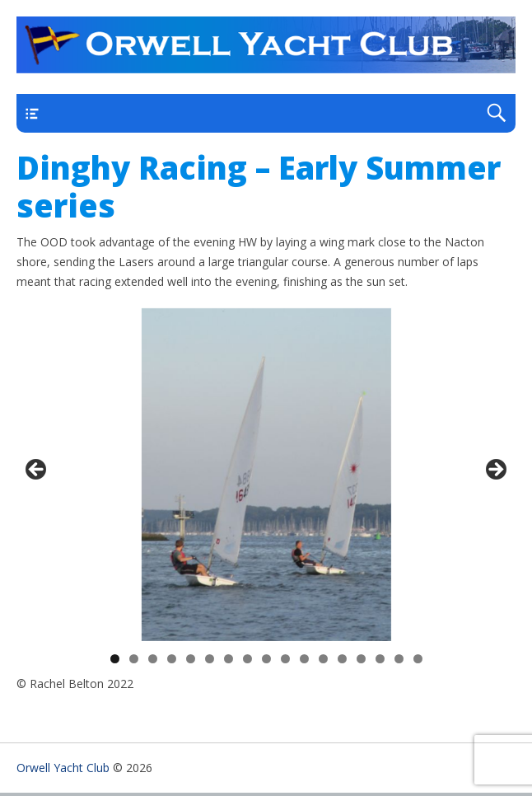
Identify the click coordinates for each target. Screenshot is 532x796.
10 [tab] (286, 659)
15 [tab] (380, 659)
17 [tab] (418, 659)
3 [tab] (153, 659)
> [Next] (495, 471)
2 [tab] (134, 659)
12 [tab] (324, 659)
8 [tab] (247, 659)
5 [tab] (191, 659)
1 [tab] (115, 659)
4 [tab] (172, 659)
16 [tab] (399, 659)
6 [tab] (210, 659)
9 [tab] (266, 659)
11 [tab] (305, 659)
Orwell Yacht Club (63, 768)
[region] (266, 475)
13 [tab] (343, 659)
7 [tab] (229, 659)
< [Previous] (37, 471)
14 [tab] (362, 659)
